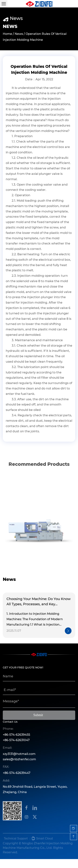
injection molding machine (26, 93)
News (19, 34)
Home (7, 34)
